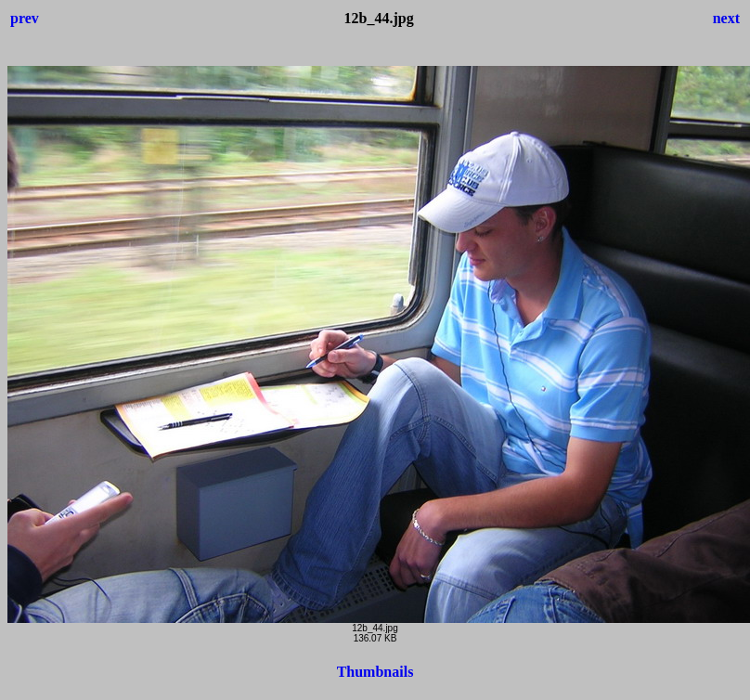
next (726, 18)
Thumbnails (375, 672)
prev (25, 18)
